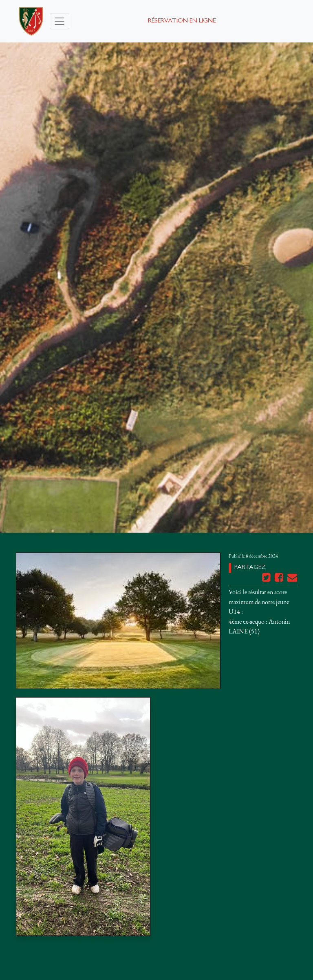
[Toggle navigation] (60, 21)
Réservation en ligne (182, 21)
